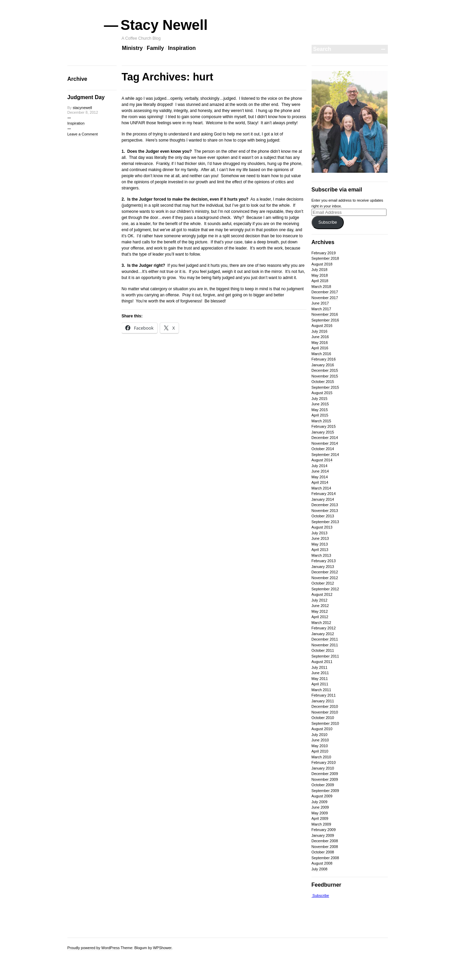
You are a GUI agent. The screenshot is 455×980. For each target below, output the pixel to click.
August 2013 (322, 527)
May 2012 (320, 611)
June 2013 (320, 538)
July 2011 (320, 667)
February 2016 (324, 359)
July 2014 (320, 466)
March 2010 (321, 757)
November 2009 (325, 779)
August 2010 (322, 729)
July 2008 (320, 869)
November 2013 (325, 511)
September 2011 (325, 656)
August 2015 (322, 393)
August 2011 (322, 662)
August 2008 (322, 863)
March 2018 (321, 286)
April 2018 (320, 281)
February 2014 (324, 494)
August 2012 (322, 594)
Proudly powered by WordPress (94, 948)
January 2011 (323, 701)
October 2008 (323, 852)
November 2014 (325, 443)
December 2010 (325, 706)
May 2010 (320, 746)
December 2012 (325, 572)
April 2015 (320, 415)
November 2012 (325, 578)
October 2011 (323, 650)
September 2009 (325, 791)
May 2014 (320, 477)
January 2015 (323, 432)
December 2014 (325, 438)
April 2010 (320, 751)
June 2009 (320, 807)
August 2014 (322, 460)
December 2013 (325, 505)
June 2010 (320, 740)
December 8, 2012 (83, 112)
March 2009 (321, 824)
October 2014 (323, 449)
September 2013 (325, 522)
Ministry (132, 48)
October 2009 (323, 785)
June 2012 (320, 606)
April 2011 (320, 684)
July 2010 (320, 735)
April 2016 (320, 348)
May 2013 (320, 544)
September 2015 (325, 387)
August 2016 (322, 326)
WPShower (162, 948)
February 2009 (324, 830)
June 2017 (320, 303)
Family (155, 48)
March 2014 (321, 488)
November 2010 (325, 712)
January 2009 (323, 835)
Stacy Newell (165, 25)
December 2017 (325, 292)
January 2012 (323, 634)
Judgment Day (86, 97)
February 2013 (324, 561)
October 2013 (323, 516)
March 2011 (321, 690)
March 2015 (321, 421)
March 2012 (321, 623)
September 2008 (325, 858)
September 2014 (325, 455)
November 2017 (325, 298)
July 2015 (320, 399)
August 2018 (322, 264)
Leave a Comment (83, 134)
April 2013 (320, 550)
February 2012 (324, 628)
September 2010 (325, 723)
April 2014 (320, 482)
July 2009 (320, 802)
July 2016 (320, 331)
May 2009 (320, 813)
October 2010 (323, 718)
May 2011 (320, 679)
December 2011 (325, 639)
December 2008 (325, 841)
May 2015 (320, 410)
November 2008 (325, 847)
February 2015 (324, 426)
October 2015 (323, 382)
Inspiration (182, 48)
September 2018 (325, 258)
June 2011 (320, 673)
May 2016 (320, 343)
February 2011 (324, 695)
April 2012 (320, 617)
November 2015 (325, 376)
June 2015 (320, 404)
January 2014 (323, 499)
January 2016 (323, 365)
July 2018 (320, 270)
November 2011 (325, 645)
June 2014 (320, 471)
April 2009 (320, 818)
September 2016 (325, 320)
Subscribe (328, 222)
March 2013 (321, 555)
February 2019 (324, 253)
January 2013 (323, 567)
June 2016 (320, 337)
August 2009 (322, 796)
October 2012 (323, 583)
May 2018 (320, 275)
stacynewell (82, 108)
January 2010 (323, 768)
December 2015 (325, 370)
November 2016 (325, 314)
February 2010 (324, 762)
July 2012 (320, 600)
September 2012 (325, 589)
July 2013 (320, 533)
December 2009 (325, 774)
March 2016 (321, 354)
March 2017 (321, 309)
